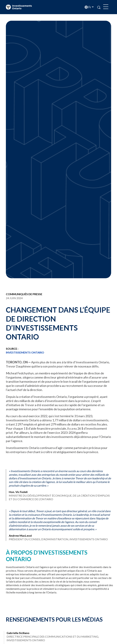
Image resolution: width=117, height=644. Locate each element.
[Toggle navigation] (106, 7)
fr (89, 7)
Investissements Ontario (25, 352)
